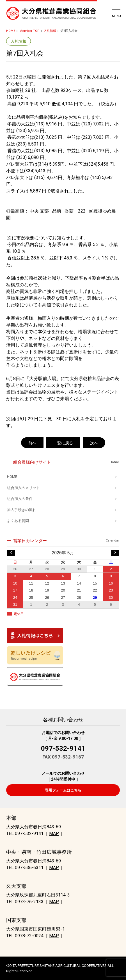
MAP (54, 834)
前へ (32, 443)
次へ (94, 443)
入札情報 (50, 31)
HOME (11, 31)
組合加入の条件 (20, 499)
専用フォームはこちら (63, 790)
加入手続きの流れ (22, 510)
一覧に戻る (63, 443)
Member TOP (29, 31)
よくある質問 (18, 521)
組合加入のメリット (23, 488)
